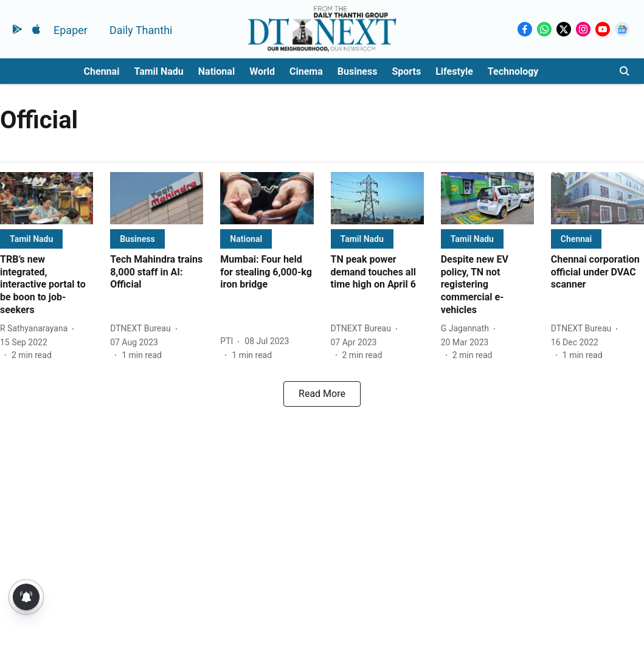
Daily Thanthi (141, 30)
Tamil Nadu (158, 71)
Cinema (306, 71)
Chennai (102, 71)
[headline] (47, 285)
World (262, 71)
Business (358, 71)
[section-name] (31, 239)
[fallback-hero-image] (47, 198)
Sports (406, 71)
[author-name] (36, 329)
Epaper (71, 30)
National (216, 71)
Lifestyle (454, 71)
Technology (513, 71)
